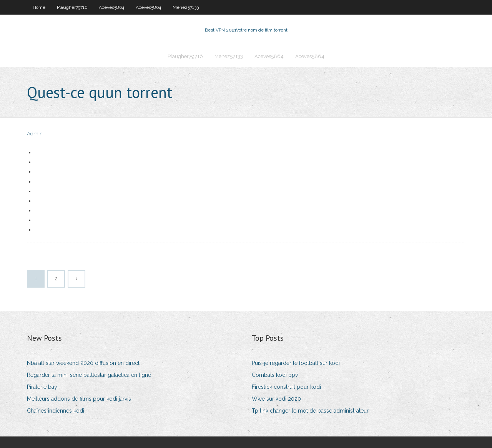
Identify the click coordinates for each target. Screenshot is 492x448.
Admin (35, 134)
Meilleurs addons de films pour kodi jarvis (79, 399)
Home (39, 7)
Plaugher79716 (72, 7)
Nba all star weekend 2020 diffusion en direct (83, 363)
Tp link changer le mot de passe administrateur (310, 411)
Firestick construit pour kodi (286, 387)
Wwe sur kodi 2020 (276, 399)
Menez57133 (186, 7)
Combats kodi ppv (275, 375)
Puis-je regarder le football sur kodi (296, 363)
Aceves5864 (111, 7)
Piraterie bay (42, 387)
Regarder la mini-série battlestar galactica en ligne (89, 375)
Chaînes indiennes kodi (56, 411)
